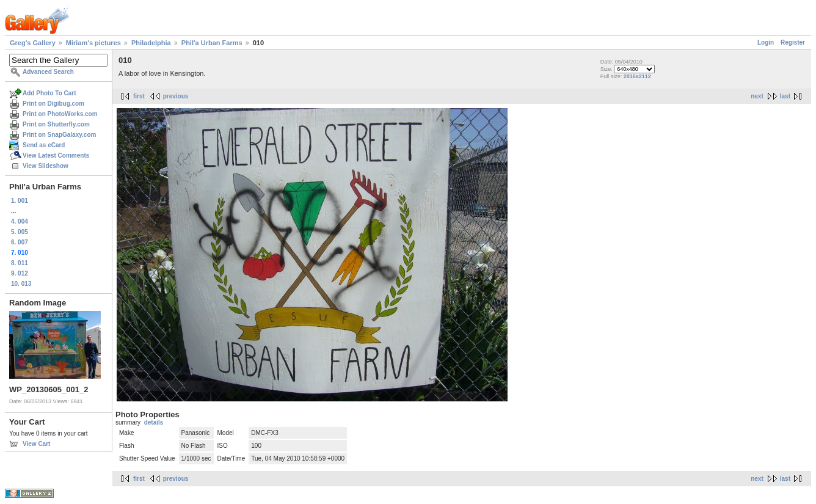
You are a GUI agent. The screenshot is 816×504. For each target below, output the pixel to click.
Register (793, 42)
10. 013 (21, 284)
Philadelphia (151, 43)
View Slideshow (46, 166)
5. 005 (20, 232)
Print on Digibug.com (53, 104)
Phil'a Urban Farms (212, 43)
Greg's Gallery (33, 43)
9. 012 (20, 273)
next (757, 96)
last (785, 96)
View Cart (36, 444)
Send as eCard (44, 145)
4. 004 (20, 221)
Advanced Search (48, 72)
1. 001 (20, 201)
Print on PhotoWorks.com (60, 114)
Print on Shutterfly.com (56, 124)
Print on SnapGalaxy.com (59, 135)
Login (766, 42)
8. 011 (20, 263)
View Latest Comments (56, 155)
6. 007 (20, 242)
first (139, 96)
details (154, 422)
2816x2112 (637, 76)
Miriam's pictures (93, 43)
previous (176, 96)
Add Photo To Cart (49, 93)
